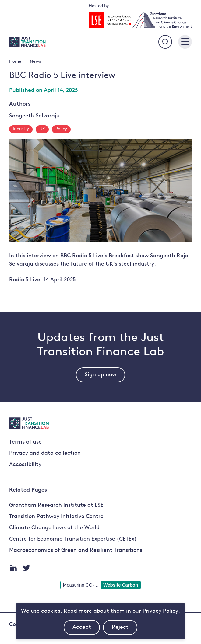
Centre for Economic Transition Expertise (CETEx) (73, 539)
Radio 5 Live (25, 280)
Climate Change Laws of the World (54, 528)
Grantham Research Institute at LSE (56, 505)
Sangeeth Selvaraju (34, 116)
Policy (61, 129)
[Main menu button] (185, 42)
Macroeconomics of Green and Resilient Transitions (76, 550)
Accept (86, 630)
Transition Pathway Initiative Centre (56, 517)
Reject (125, 630)
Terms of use (25, 442)
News (35, 62)
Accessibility (25, 465)
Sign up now (100, 375)
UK (42, 129)
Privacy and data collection (45, 453)
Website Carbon (121, 585)
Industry (21, 129)
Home (15, 62)
